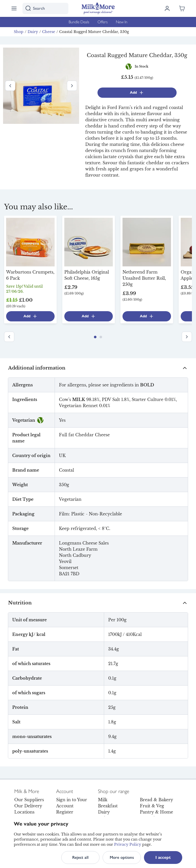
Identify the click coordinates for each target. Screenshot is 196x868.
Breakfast (108, 806)
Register (65, 812)
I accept (163, 857)
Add (137, 93)
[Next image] (72, 86)
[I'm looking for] (45, 8)
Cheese (49, 32)
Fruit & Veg (152, 806)
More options (122, 857)
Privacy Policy (128, 844)
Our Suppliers (29, 800)
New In (122, 22)
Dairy (33, 32)
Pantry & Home (156, 812)
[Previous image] (10, 86)
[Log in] (167, 8)
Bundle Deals (79, 22)
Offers (103, 22)
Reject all (80, 857)
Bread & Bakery (156, 800)
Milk (103, 800)
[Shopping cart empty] (182, 8)
